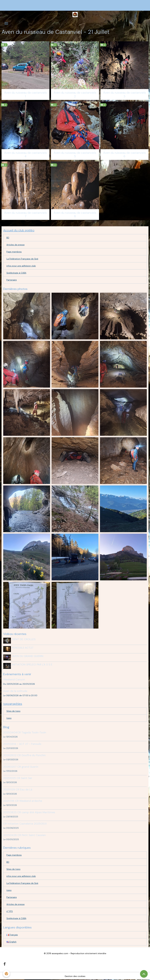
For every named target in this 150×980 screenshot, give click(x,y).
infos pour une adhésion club (21, 266)
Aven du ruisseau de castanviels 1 (25, 94)
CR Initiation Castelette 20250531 (25, 823)
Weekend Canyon (14, 679)
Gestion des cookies (75, 976)
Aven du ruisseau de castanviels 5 (75, 155)
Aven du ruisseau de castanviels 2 (75, 94)
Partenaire (12, 280)
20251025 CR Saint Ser (18, 778)
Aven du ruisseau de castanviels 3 (125, 94)
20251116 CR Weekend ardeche (23, 801)
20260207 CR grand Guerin (21, 766)
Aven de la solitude (15, 691)
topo (9, 718)
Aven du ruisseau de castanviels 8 (75, 215)
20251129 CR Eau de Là (18, 789)
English (11, 941)
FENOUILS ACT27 (23, 648)
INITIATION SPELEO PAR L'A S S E (32, 664)
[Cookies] (7, 974)
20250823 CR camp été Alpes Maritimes (29, 812)
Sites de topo (13, 711)
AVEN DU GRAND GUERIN (28, 656)
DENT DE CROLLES (24, 639)
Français (12, 934)
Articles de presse (16, 245)
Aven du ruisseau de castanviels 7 (25, 215)
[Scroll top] (144, 974)
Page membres (14, 252)
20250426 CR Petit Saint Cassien (24, 835)
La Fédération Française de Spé (22, 259)
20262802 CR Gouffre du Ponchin (24, 755)
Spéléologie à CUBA (16, 273)
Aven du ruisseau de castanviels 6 (125, 155)
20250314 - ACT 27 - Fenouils (22, 744)
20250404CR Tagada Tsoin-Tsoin (25, 732)
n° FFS (10, 911)
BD (8, 238)
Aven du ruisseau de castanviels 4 (25, 155)
